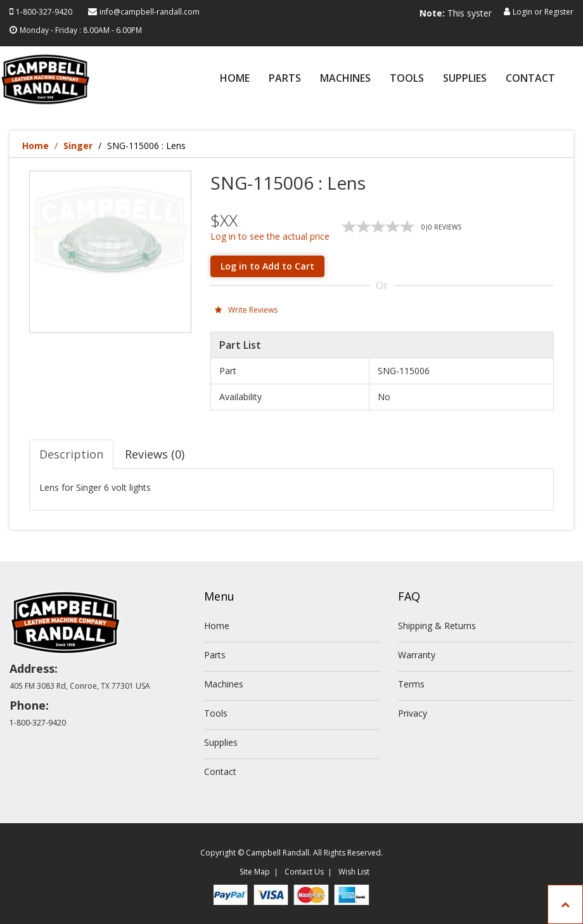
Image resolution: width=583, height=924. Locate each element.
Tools (407, 79)
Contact (530, 79)
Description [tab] (71, 454)
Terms (411, 684)
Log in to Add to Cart (267, 266)
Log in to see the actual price (270, 236)
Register (559, 12)
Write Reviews (246, 310)
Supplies (465, 79)
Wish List (354, 872)
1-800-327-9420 (44, 12)
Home (235, 79)
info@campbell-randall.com (150, 12)
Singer (78, 146)
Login (522, 12)
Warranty (417, 655)
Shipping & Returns (437, 626)
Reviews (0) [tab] (155, 454)
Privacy (413, 713)
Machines (345, 79)
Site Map (255, 872)
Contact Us (304, 872)
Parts (285, 79)
